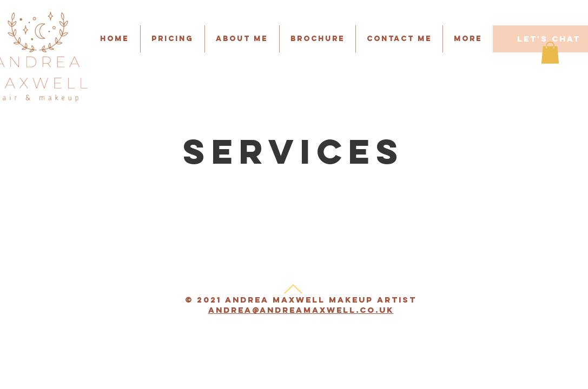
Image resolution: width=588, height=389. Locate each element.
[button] (399, 39)
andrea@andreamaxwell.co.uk (301, 310)
